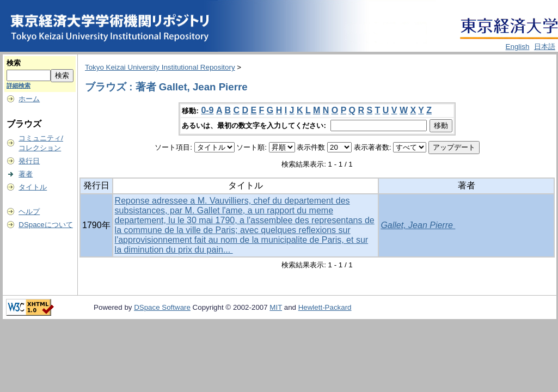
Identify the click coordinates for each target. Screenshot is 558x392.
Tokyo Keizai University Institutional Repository (160, 67)
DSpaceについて (45, 225)
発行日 (29, 161)
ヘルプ (29, 212)
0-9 (207, 110)
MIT (276, 307)
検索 (14, 63)
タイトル (33, 187)
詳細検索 (19, 85)
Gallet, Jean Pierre (418, 225)
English (518, 47)
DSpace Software (162, 307)
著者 (26, 174)
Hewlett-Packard (325, 307)
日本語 (545, 47)
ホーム (29, 99)
